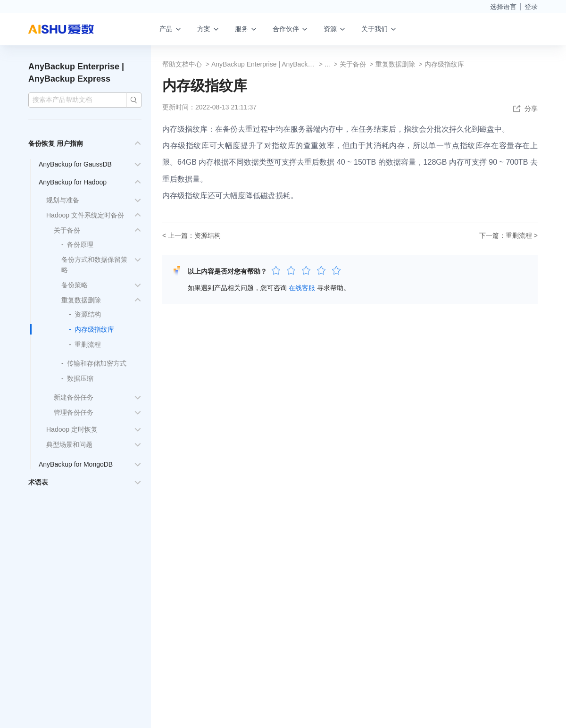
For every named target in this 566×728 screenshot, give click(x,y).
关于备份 (67, 230)
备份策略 (75, 285)
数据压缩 (80, 378)
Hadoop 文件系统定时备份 (85, 215)
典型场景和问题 (69, 444)
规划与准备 (63, 200)
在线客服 (302, 288)
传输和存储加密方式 (97, 363)
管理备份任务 (74, 412)
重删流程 (88, 344)
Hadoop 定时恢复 (72, 429)
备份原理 (80, 244)
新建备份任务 (74, 397)
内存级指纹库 (94, 329)
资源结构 (88, 314)
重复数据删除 (81, 300)
